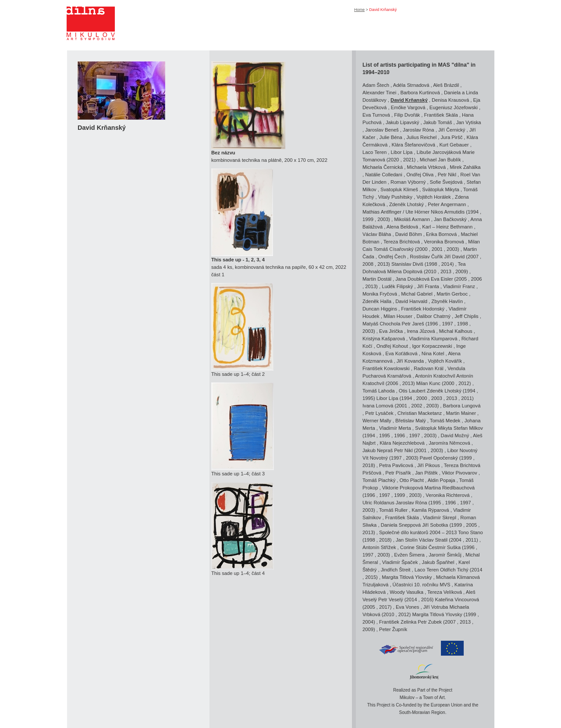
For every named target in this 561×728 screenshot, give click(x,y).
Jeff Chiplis (467, 316)
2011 (467, 398)
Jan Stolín (407, 540)
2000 (422, 249)
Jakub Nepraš (378, 450)
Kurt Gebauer (454, 145)
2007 (473, 257)
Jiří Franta (428, 286)
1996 (432, 324)
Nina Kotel (433, 353)
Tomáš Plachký (379, 480)
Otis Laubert (412, 391)
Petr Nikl (447, 175)
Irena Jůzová (421, 331)
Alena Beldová (402, 227)
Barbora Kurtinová (420, 93)
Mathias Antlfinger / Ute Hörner (396, 212)
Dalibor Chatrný (433, 316)
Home (359, 10)
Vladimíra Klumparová (433, 339)
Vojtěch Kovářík (445, 361)
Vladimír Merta (395, 428)
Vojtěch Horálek (433, 197)
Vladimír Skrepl (440, 517)
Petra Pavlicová (396, 465)
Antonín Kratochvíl (436, 376)
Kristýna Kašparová (384, 339)
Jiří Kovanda (410, 361)
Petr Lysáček (379, 413)
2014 (447, 264)
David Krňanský (409, 100)
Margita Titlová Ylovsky (407, 577)
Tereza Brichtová (402, 242)
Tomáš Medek (445, 421)
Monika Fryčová (380, 294)
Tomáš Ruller (393, 510)
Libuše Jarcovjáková (439, 152)
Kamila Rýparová (430, 510)
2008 (368, 264)
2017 (385, 607)
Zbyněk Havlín (447, 301)
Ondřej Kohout (392, 346)
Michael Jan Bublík (440, 160)
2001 (437, 249)
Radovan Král (429, 368)
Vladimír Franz (459, 286)
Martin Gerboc (452, 294)
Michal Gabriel (417, 294)
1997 (448, 324)
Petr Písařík (398, 473)
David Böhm (409, 234)
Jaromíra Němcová (449, 443)
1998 (432, 264)
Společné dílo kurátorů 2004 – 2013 (418, 532)
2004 (456, 540)
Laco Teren (375, 152)
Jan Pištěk (426, 473)
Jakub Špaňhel (438, 562)
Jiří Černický (452, 130)
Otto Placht (412, 480)
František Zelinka (398, 622)
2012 (464, 383)
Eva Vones (408, 607)
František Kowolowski (386, 368)
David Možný (455, 435)
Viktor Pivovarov (460, 473)
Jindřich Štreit (396, 570)
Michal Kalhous (456, 331)
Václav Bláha (377, 234)
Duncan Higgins (380, 309)
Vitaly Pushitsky (395, 197)
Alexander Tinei (379, 93)
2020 (393, 160)
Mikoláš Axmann (412, 219)
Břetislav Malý (411, 421)
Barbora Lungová (462, 406)
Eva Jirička (391, 331)
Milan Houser (398, 316)
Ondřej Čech (392, 257)
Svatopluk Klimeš (399, 189)
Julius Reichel (421, 137)
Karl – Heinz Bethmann (447, 227)
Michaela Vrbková (426, 167)
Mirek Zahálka (465, 167)
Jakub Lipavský (403, 122)
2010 (431, 271)
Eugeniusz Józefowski (454, 107)
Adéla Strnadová (411, 85)
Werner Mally (377, 421)
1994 (473, 212)
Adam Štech (376, 85)
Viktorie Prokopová (403, 488)
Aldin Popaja (442, 480)
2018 (368, 465)
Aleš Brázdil (446, 85)
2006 (477, 279)
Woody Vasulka (407, 592)
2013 (383, 264)
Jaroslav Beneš (382, 130)
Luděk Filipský (397, 286)
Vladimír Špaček (400, 562)
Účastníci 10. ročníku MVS (422, 585)
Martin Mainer (461, 413)
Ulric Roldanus (378, 503)
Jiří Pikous (429, 465)
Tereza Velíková (445, 592)
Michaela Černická (383, 167)
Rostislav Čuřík (426, 257)
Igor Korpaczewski (432, 346)
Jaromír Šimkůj (445, 555)
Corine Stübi (414, 547)
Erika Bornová (441, 234)
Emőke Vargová (408, 107)
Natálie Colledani (384, 175)
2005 (461, 279)
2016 (427, 600)
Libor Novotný (462, 450)
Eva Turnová (376, 115)
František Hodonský (423, 309)
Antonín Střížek (379, 547)
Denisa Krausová (450, 100)
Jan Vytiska (469, 122)
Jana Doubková (412, 279)
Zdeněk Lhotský (407, 204)
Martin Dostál (377, 279)
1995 (368, 398)
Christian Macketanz (420, 413)
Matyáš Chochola (381, 324)
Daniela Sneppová (401, 525)
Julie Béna (391, 137)
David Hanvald (411, 301)
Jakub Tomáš (438, 122)
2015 (371, 577)
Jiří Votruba (436, 607)
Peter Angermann (447, 204)
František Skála (441, 115)
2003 (383, 219)
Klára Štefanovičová (414, 145)
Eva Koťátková (401, 353)
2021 (409, 160)
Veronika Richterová (447, 495)
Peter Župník (393, 629)
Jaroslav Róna (419, 130)
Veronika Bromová (444, 242)
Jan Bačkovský (450, 219)
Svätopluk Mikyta (441, 189)
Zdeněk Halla (377, 301)
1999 (368, 219)
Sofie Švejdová (446, 182)
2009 (461, 271)
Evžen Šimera (409, 555)
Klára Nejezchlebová (402, 443)
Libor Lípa (401, 152)
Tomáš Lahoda (378, 391)
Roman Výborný (408, 182)
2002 (417, 406)
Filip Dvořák (407, 115)
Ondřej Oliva (420, 175)
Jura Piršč (452, 137)
